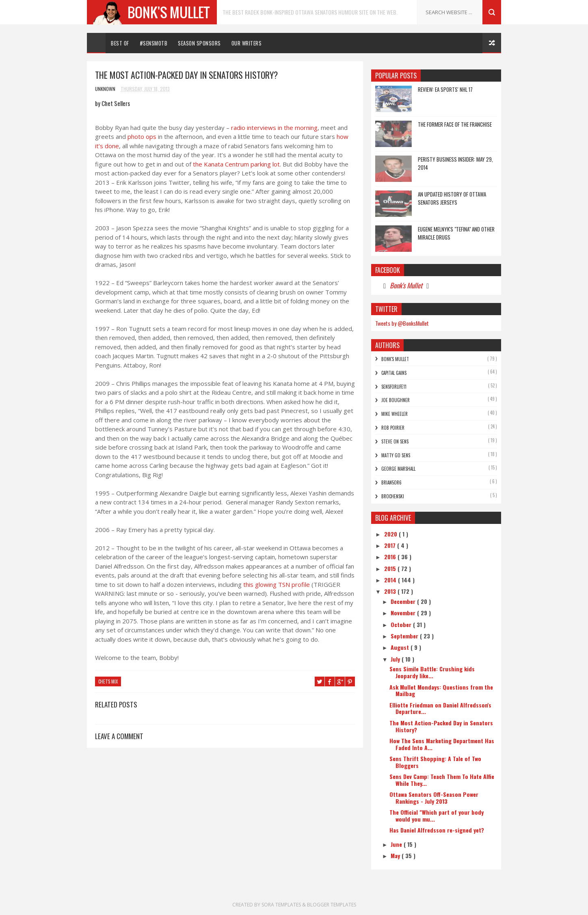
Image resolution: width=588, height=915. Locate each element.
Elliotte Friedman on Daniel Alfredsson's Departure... (440, 708)
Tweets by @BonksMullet (402, 323)
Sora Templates (282, 905)
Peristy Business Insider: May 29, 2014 (455, 163)
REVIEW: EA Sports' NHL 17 (445, 89)
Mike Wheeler (395, 414)
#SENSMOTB (154, 43)
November (404, 613)
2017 (391, 545)
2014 (391, 580)
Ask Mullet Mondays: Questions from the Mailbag (441, 690)
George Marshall (398, 469)
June (397, 844)
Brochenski (393, 496)
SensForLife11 (394, 387)
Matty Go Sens (396, 455)
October (402, 624)
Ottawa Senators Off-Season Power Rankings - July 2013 (434, 798)
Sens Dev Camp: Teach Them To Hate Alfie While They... (442, 780)
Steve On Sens (395, 441)
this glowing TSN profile (277, 584)
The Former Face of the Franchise (455, 124)
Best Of (120, 43)
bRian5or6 (391, 482)
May (396, 856)
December (404, 601)
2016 (391, 557)
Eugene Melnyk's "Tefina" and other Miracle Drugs (456, 233)
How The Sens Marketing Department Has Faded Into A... (442, 744)
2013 (391, 591)
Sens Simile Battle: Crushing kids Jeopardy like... (432, 672)
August (401, 647)
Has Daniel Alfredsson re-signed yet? (437, 830)
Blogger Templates (332, 905)
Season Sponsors (199, 43)
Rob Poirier (393, 428)
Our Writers (247, 43)
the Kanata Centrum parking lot (236, 164)
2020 (391, 534)
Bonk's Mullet (406, 285)
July (396, 659)
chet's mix (108, 681)
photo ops (143, 136)
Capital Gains (394, 373)
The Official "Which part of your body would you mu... (437, 815)
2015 (391, 568)
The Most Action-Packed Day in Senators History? (441, 726)
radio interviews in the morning (274, 128)
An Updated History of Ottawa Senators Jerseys (452, 198)
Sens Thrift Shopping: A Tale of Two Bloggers (435, 762)
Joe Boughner (396, 400)
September (405, 636)
